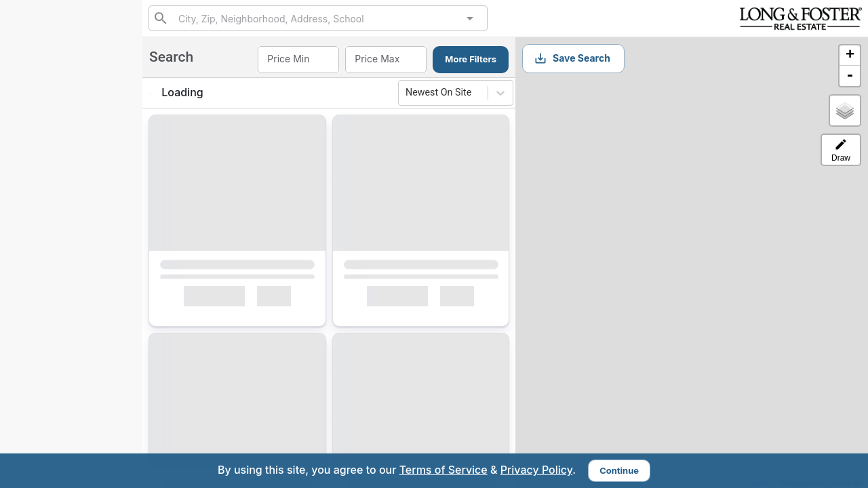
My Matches (52, 203)
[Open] (470, 18)
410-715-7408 (72, 113)
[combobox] (318, 18)
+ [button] (850, 56)
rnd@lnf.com (40, 385)
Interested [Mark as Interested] (214, 299)
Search (41, 172)
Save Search (572, 58)
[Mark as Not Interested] (280, 299)
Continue (619, 470)
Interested (48, 235)
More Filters (471, 59)
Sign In (104, 352)
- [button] (850, 76)
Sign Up (72, 320)
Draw (841, 150)
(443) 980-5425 (71, 100)
